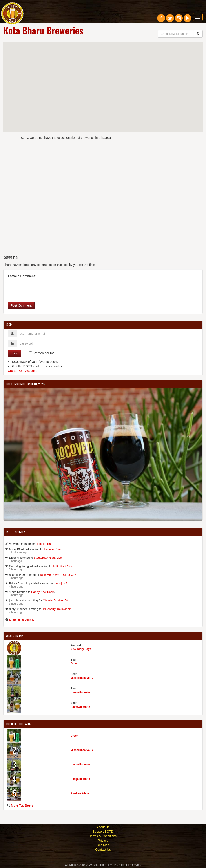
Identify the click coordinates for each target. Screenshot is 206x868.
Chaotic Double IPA (56, 600)
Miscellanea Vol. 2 (82, 678)
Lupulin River (53, 549)
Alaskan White (80, 793)
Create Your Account (22, 371)
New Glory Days (81, 649)
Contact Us (103, 850)
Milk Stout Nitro (63, 566)
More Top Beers (22, 805)
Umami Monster (81, 692)
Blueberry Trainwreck (57, 609)
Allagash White (80, 707)
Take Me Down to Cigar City (58, 575)
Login (15, 353)
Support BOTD (103, 832)
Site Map (103, 845)
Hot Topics (44, 544)
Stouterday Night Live (48, 558)
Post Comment (21, 305)
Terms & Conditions (103, 836)
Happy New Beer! (43, 592)
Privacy (103, 841)
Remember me (44, 353)
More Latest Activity (22, 620)
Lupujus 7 (61, 583)
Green (74, 664)
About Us (103, 827)
